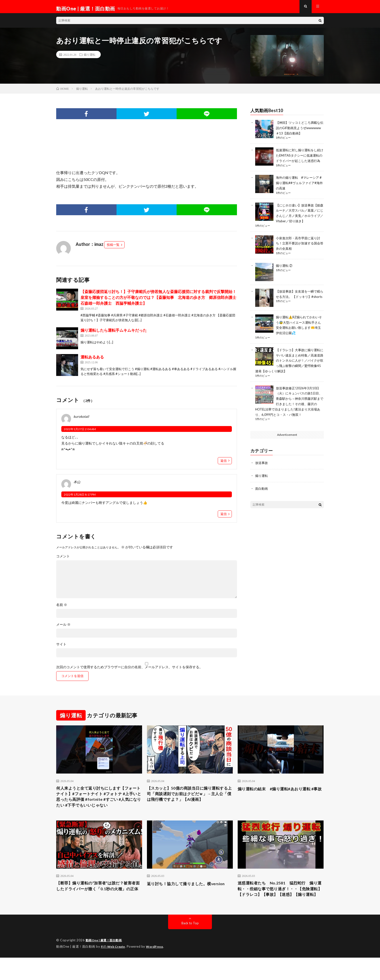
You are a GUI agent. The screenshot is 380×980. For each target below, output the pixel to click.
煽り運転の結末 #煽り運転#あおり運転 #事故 (280, 796)
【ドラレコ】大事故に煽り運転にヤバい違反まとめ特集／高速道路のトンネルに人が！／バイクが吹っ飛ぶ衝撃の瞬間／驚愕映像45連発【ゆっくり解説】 (289, 366)
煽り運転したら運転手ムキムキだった (114, 334)
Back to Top (190, 946)
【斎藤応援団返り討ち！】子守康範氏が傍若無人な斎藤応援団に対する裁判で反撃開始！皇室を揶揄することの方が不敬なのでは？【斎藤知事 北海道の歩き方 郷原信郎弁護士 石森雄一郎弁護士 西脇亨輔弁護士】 (160, 301)
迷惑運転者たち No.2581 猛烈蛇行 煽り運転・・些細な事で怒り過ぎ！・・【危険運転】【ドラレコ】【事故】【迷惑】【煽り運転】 (280, 907)
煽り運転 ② (285, 271)
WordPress (158, 969)
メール (63, 628)
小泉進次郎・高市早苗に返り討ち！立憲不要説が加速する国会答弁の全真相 (300, 249)
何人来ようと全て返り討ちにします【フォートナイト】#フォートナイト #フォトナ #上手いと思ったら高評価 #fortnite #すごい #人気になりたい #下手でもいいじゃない (99, 806)
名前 (62, 609)
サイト (61, 648)
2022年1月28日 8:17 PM (80, 498)
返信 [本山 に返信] (224, 518)
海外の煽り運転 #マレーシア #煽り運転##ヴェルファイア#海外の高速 (299, 191)
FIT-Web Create (114, 969)
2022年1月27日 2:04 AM (80, 433)
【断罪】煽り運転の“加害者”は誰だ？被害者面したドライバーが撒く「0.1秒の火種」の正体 (99, 904)
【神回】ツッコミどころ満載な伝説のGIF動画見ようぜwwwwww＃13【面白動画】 (300, 131)
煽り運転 (90, 58)
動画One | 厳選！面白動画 (105, 963)
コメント (63, 560)
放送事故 (262, 467)
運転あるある (92, 361)
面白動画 (262, 492)
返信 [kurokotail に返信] (224, 464)
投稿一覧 (113, 249)
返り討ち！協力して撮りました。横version (183, 901)
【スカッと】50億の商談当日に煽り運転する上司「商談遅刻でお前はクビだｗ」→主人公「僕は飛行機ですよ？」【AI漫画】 (190, 802)
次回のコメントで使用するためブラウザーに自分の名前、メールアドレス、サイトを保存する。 (129, 671)
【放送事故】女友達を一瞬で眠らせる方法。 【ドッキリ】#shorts (300, 302)
